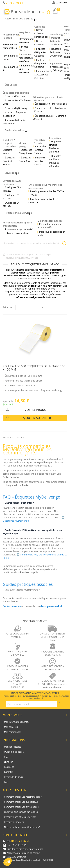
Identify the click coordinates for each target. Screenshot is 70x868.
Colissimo (40, 27)
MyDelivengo (57, 34)
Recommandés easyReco (27, 41)
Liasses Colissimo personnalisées (42, 33)
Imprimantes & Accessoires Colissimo (42, 75)
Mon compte (13, 715)
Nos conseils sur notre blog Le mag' (22, 827)
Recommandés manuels (10, 57)
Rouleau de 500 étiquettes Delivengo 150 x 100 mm (34, 368)
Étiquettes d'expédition (16, 93)
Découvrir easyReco (14, 822)
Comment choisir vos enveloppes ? (22, 807)
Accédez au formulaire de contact (23, 853)
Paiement (9, 767)
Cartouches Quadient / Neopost (9, 150)
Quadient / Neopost (9, 142)
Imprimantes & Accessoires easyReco (27, 69)
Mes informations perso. (16, 722)
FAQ (6, 782)
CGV (6, 757)
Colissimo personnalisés (17, 233)
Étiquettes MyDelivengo (16, 108)
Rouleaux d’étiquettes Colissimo (40, 63)
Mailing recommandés (50, 221)
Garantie (8, 772)
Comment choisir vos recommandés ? (23, 797)
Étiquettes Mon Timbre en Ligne (51, 104)
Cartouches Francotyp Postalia (40, 150)
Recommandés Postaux (11, 36)
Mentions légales (13, 747)
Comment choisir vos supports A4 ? (22, 802)
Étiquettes (55, 138)
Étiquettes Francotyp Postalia (39, 161)
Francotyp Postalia (39, 142)
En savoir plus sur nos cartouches (21, 812)
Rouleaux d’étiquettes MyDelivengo (56, 52)
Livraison (9, 762)
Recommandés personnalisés (10, 46)
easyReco (25, 32)
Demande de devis (13, 777)
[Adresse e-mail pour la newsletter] (31, 704)
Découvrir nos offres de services (20, 817)
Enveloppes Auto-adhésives (13, 182)
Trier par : (8, 307)
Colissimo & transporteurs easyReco (26, 58)
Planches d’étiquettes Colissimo (40, 52)
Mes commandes (13, 732)
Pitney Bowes (22, 145)
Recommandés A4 (10, 69)
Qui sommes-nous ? (14, 752)
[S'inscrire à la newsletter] (60, 704)
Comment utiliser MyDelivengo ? (22, 590)
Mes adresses (11, 727)
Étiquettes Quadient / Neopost (9, 161)
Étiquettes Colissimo (15, 96)
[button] (8, 862)
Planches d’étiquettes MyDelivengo (56, 41)
